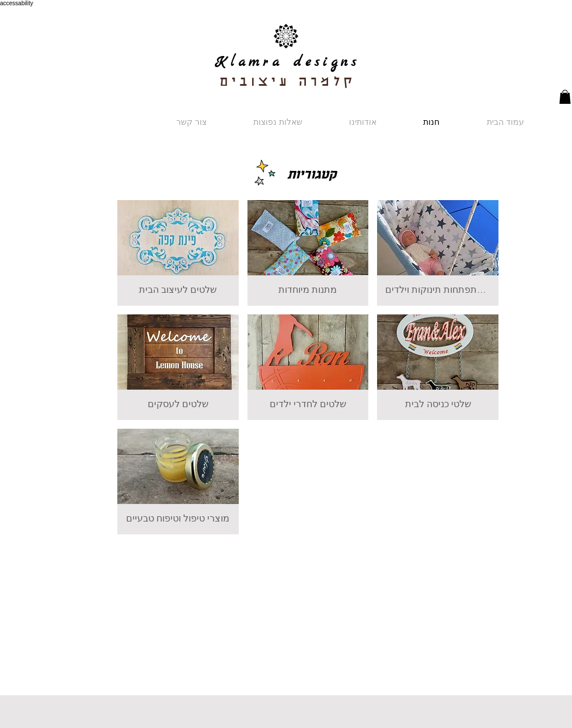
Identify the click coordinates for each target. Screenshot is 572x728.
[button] (565, 97)
